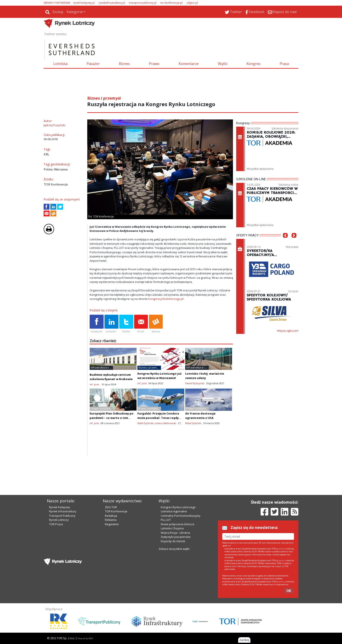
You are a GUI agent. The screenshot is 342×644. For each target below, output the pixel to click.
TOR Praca (56, 524)
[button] (285, 242)
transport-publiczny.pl (143, 3)
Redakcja (111, 516)
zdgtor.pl (192, 3)
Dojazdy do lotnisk (173, 541)
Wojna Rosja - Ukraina (175, 533)
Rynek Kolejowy (60, 507)
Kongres (253, 64)
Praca (284, 64)
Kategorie (75, 12)
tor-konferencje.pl (171, 3)
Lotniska (60, 64)
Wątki (223, 64)
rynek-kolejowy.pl (84, 3)
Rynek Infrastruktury (63, 511)
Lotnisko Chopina (172, 528)
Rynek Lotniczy (59, 520)
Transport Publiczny (62, 516)
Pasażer (93, 64)
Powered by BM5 (85, 638)
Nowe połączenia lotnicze (178, 524)
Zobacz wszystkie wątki (174, 549)
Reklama (111, 520)
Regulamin (112, 524)
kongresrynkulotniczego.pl (166, 299)
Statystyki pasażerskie (176, 537)
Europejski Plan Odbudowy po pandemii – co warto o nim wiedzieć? (112, 418)
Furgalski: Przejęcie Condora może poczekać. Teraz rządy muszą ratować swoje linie (158, 418)
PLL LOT (166, 520)
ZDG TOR (111, 507)
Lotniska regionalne (174, 511)
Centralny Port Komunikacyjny (181, 516)
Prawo (154, 64)
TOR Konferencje (116, 511)
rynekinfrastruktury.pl (112, 3)
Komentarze (189, 64)
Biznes (124, 64)
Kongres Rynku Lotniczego (178, 507)
